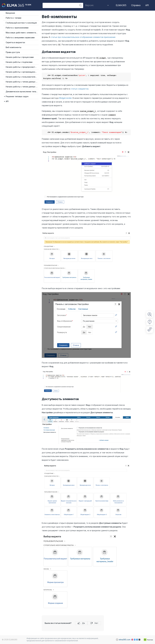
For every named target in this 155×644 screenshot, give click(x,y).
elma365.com (122, 640)
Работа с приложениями (17, 28)
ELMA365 (121, 5)
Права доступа (13, 52)
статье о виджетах (80, 89)
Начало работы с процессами (20, 57)
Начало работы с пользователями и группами (22, 77)
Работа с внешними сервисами (20, 37)
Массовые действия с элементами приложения (22, 33)
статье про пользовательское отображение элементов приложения (83, 37)
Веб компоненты (14, 47)
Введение (10, 13)
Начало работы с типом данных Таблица (22, 82)
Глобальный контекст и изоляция (21, 23)
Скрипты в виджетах (15, 42)
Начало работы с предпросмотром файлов (22, 67)
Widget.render (65, 98)
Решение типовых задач (17, 96)
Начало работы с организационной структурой (22, 72)
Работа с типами (14, 18)
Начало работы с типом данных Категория (22, 87)
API (147, 5)
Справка (136, 5)
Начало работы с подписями (19, 62)
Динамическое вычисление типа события (22, 92)
